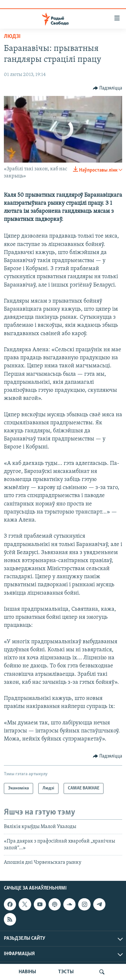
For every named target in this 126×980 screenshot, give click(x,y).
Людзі (12, 37)
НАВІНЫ (27, 972)
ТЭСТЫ (66, 972)
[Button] (108, 88)
